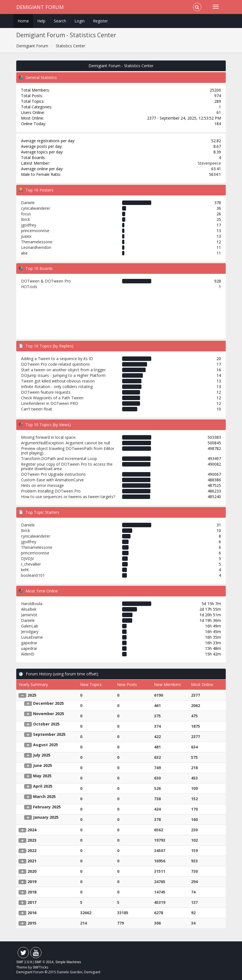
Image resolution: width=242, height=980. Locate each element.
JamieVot (29, 615)
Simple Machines (68, 962)
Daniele (28, 203)
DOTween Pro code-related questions (55, 364)
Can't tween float (37, 409)
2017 (32, 902)
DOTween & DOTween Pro (46, 281)
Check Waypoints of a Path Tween (52, 398)
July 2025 (42, 755)
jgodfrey (29, 225)
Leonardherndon (36, 247)
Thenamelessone (37, 242)
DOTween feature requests (46, 392)
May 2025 (42, 776)
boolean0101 (33, 575)
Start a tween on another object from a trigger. (64, 370)
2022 (32, 851)
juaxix (26, 236)
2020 (32, 871)
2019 (32, 882)
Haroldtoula (32, 604)
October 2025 (46, 724)
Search (60, 21)
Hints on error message (42, 485)
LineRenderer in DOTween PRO (50, 403)
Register (100, 21)
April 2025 (43, 786)
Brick (25, 219)
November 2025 (49, 714)
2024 (32, 830)
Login (80, 21)
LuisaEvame (32, 637)
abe (24, 253)
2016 (32, 913)
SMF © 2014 (44, 962)
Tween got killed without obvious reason (58, 381)
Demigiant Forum (40, 7)
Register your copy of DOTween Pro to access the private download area (67, 466)
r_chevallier (31, 564)
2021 (32, 861)
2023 (32, 840)
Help (41, 21)
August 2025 (46, 745)
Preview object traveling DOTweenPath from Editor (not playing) (68, 451)
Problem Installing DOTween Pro (51, 491)
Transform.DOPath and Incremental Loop (59, 459)
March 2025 (44, 796)
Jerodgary (30, 632)
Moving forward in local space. (49, 437)
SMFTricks (40, 967)
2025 (32, 695)
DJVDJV (27, 558)
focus (26, 214)
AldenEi (28, 654)
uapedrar (29, 648)
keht (25, 570)
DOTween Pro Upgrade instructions (53, 474)
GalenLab (30, 626)
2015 (32, 923)
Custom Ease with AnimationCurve (52, 480)
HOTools (29, 287)
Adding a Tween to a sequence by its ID (57, 359)
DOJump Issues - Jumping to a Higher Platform (63, 375)
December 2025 (48, 703)
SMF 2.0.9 (24, 962)
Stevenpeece (209, 163)
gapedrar (29, 643)
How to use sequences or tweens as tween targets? (68, 497)
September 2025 (49, 734)
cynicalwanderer (36, 208)
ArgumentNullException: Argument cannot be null (66, 443)
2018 (32, 892)
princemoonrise (35, 231)
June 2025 (43, 765)
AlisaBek (29, 609)
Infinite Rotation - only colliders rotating (57, 387)
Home (23, 21)
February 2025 (47, 807)
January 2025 (46, 817)
